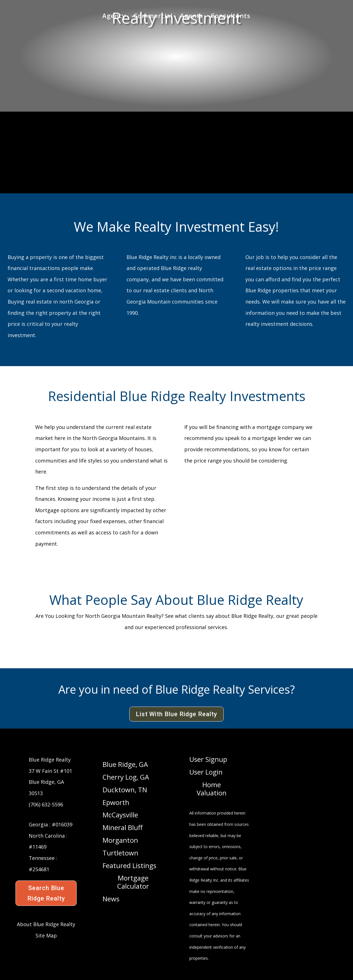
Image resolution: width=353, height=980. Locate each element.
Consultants (231, 17)
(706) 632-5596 (46, 804)
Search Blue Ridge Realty (46, 893)
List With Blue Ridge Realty (176, 714)
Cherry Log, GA (126, 777)
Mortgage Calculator (133, 882)
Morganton (120, 840)
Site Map (46, 935)
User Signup (208, 760)
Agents (192, 17)
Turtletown (120, 853)
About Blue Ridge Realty (46, 924)
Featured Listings (129, 866)
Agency (114, 17)
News (111, 899)
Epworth (116, 803)
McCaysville (120, 815)
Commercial (153, 17)
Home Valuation (212, 789)
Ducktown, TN (125, 790)
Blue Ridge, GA (125, 765)
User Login (206, 772)
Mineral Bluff (123, 828)
